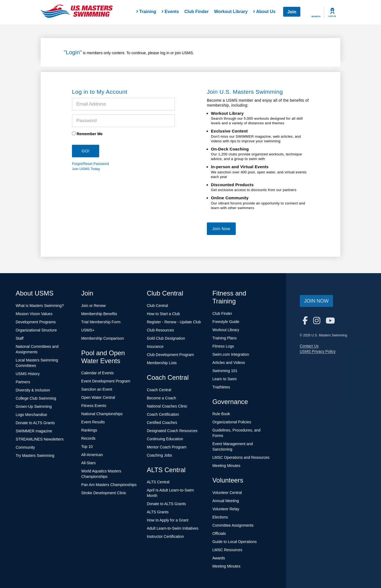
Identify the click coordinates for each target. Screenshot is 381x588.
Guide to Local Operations (235, 542)
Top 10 (87, 447)
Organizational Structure (36, 330)
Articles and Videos (229, 363)
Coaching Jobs (160, 455)
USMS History (28, 374)
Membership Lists (162, 363)
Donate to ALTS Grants (35, 423)
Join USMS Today (86, 169)
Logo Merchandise (31, 415)
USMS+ (88, 330)
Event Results (93, 422)
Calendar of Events (97, 373)
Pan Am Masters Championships (109, 485)
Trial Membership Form (101, 322)
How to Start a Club (163, 314)
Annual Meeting (226, 501)
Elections (220, 517)
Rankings (89, 430)
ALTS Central (158, 482)
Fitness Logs (223, 346)
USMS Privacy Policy (318, 351)
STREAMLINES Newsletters (40, 439)
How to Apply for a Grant (168, 520)
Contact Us (309, 346)
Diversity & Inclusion (33, 390)
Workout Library (231, 12)
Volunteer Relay (226, 509)
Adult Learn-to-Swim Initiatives (173, 528)
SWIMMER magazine (34, 431)
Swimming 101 (225, 371)
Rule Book (221, 414)
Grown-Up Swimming (34, 406)
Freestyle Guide (226, 322)
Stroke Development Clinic (104, 493)
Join (292, 12)
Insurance (155, 346)
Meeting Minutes (226, 466)
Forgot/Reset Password (90, 164)
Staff (20, 338)
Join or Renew (93, 306)
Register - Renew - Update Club (174, 322)
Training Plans (224, 338)
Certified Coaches (162, 423)
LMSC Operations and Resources (241, 457)
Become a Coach (161, 398)
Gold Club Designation (166, 338)
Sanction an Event (97, 389)
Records (88, 438)
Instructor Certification (165, 536)
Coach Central (159, 390)
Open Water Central (98, 397)
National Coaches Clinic (167, 406)
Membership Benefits (99, 314)
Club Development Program (170, 355)
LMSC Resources (227, 550)
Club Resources (161, 330)
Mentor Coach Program (167, 447)
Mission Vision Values (34, 314)
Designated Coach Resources (172, 431)
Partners (23, 382)
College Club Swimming (36, 398)
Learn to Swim (224, 379)
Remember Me (90, 134)
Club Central (158, 306)
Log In (332, 16)
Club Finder (197, 12)
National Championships (102, 414)
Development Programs (36, 322)
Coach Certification (163, 414)
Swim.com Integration (231, 354)
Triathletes (221, 387)
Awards (219, 558)
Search (316, 16)
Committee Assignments (233, 525)
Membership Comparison (102, 338)
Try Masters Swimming (35, 456)
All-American (92, 455)
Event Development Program (106, 381)
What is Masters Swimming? (40, 306)
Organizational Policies (232, 422)
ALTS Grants (158, 512)
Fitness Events (94, 406)
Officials (219, 533)
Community (25, 447)
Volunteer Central (227, 493)
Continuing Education (165, 439)
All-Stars (88, 463)
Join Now (221, 229)
